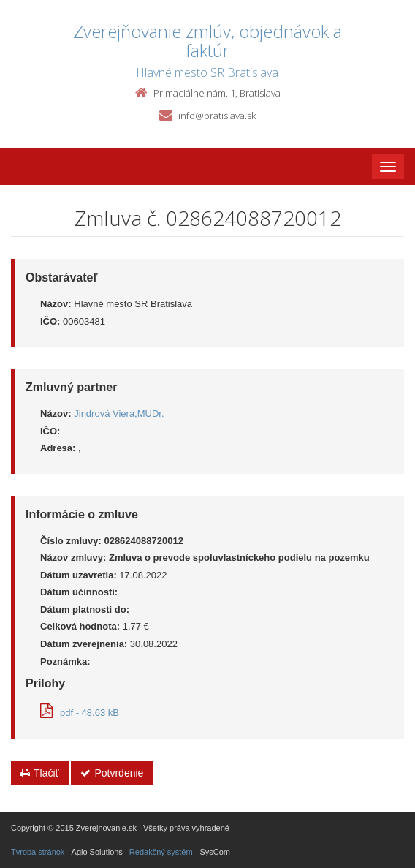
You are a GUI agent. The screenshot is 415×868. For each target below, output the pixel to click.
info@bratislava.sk (217, 116)
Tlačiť (40, 773)
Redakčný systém (161, 852)
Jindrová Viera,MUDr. (119, 414)
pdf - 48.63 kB (80, 713)
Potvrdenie (112, 773)
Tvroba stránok (38, 852)
